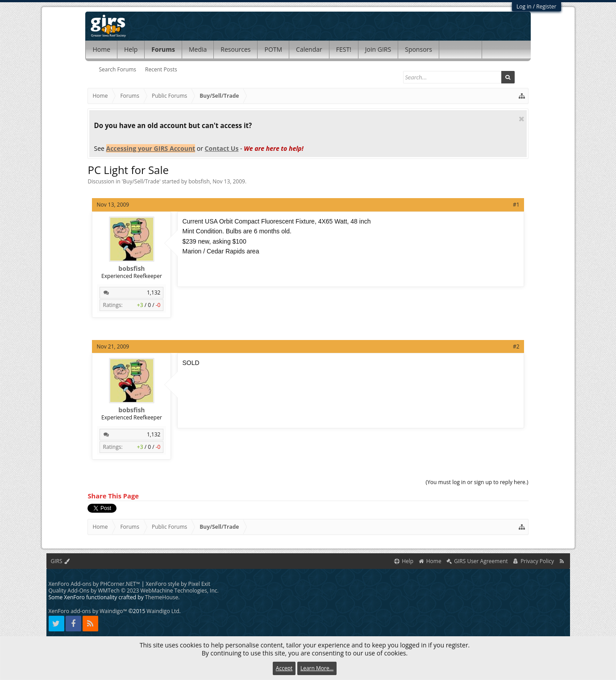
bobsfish (199, 181)
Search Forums (117, 69)
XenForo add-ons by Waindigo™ (88, 611)
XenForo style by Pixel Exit (178, 584)
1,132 (154, 292)
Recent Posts (161, 69)
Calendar (309, 49)
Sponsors (418, 49)
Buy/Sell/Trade (141, 181)
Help (131, 49)
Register (546, 6)
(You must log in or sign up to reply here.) (477, 482)
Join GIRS (378, 49)
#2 (516, 346)
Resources (235, 49)
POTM (273, 49)
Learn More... (317, 668)
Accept (284, 668)
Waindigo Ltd (163, 611)
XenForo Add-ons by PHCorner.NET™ (94, 584)
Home (101, 49)
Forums (163, 49)
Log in (524, 6)
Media (198, 49)
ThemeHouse (162, 597)
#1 (516, 205)
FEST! (344, 49)
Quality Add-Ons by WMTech (134, 591)
